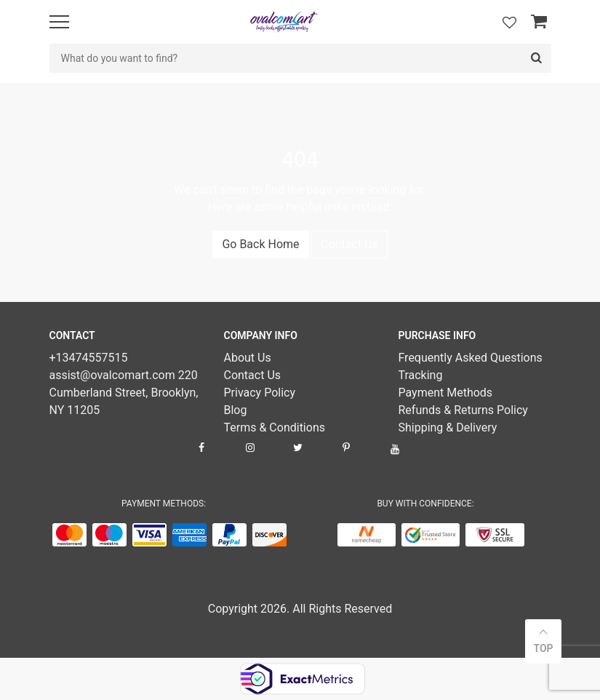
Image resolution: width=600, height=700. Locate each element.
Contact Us (349, 244)
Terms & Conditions (274, 427)
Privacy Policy (259, 393)
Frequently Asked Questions (470, 358)
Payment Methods (445, 393)
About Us (247, 358)
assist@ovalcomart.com (114, 375)
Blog (235, 410)
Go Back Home (260, 244)
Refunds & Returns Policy (463, 410)
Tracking (420, 375)
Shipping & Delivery (447, 427)
